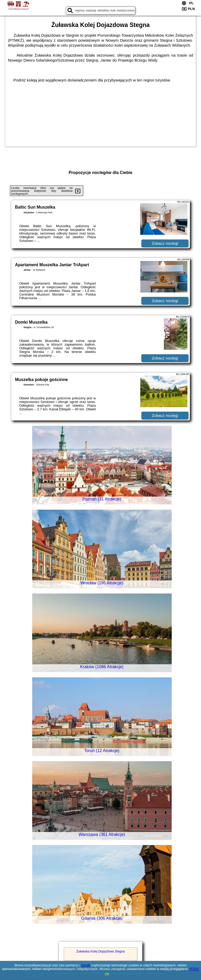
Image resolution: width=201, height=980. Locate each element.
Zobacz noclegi (165, 243)
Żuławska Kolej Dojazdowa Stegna (101, 951)
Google (86, 965)
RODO (194, 969)
